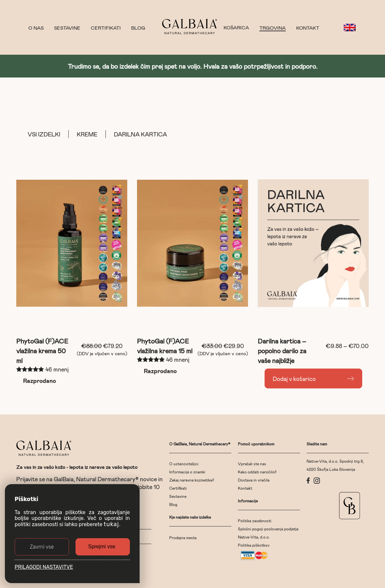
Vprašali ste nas (252, 464)
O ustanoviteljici (184, 464)
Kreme (87, 134)
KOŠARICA (236, 28)
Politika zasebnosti (255, 521)
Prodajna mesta (183, 538)
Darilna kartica (140, 134)
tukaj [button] (111, 524)
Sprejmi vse (102, 546)
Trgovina (273, 28)
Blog (138, 28)
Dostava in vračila (254, 480)
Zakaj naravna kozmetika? (192, 480)
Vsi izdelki (44, 134)
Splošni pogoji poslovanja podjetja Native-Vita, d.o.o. (268, 533)
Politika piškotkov (254, 545)
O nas (36, 28)
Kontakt (308, 28)
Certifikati (106, 28)
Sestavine (67, 28)
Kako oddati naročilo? (257, 472)
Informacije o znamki (187, 472)
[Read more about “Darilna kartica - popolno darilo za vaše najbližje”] (313, 378)
